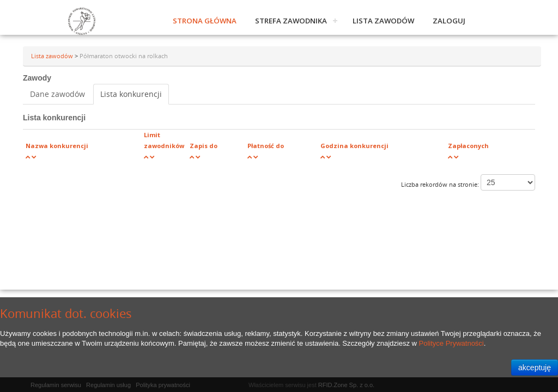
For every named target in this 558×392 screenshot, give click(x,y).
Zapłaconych (468, 146)
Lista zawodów (383, 21)
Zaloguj (449, 21)
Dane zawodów (57, 94)
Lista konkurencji (131, 94)
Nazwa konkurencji (57, 146)
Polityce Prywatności (451, 343)
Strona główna (205, 21)
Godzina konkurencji (354, 146)
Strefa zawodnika (291, 21)
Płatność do (266, 146)
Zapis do (204, 146)
